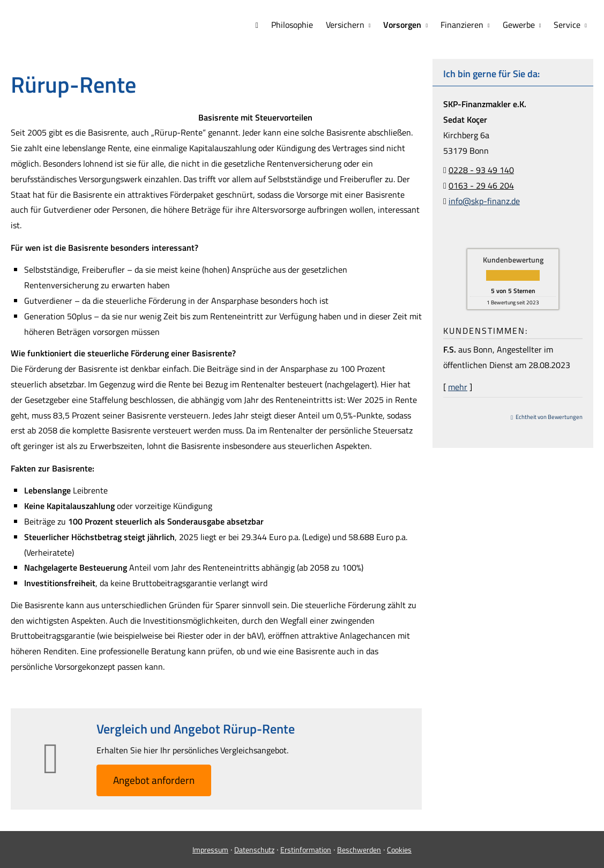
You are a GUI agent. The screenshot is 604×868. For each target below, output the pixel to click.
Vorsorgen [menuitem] (402, 25)
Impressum (210, 850)
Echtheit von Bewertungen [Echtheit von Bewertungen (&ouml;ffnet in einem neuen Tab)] (549, 417)
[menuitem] (256, 25)
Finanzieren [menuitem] (462, 25)
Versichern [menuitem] (345, 25)
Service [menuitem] (567, 25)
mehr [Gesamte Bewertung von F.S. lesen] (458, 387)
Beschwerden (359, 850)
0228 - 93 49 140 (481, 170)
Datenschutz (254, 850)
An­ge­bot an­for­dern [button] (154, 780)
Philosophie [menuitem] (292, 25)
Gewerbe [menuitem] (519, 25)
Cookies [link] (399, 850)
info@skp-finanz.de (484, 201)
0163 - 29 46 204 (481, 185)
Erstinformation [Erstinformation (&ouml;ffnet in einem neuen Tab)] (306, 850)
